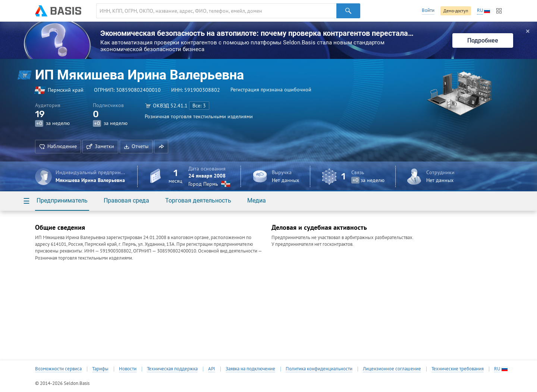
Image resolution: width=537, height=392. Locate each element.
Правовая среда (126, 200)
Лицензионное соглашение (392, 369)
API (212, 369)
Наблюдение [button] (58, 146)
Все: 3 (199, 106)
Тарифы (100, 369)
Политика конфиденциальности (319, 369)
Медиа (257, 200)
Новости (128, 369)
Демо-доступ (456, 11)
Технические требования (458, 369)
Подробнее (483, 40)
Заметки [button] (100, 146)
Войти (428, 10)
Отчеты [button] (136, 146)
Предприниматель (62, 200)
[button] (161, 147)
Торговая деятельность (198, 200)
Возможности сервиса (58, 369)
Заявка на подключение (250, 369)
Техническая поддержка (172, 369)
